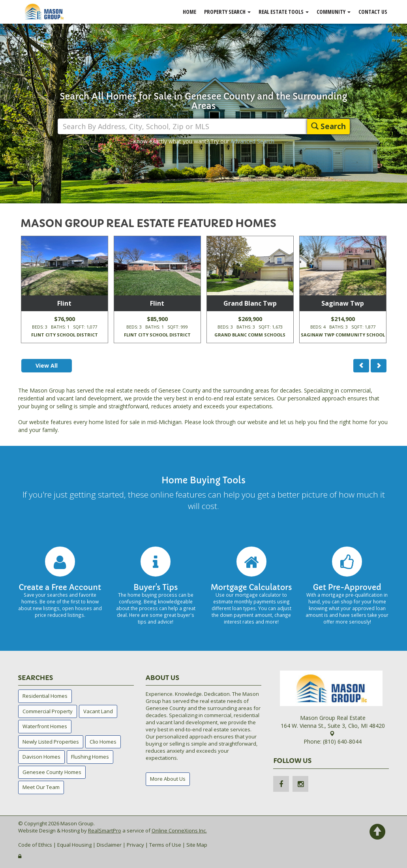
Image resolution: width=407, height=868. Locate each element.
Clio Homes (103, 742)
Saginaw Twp (343, 303)
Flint (64, 303)
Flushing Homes (90, 757)
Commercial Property (48, 711)
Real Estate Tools (284, 12)
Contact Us (373, 12)
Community (334, 12)
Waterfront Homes (45, 726)
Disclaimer (109, 845)
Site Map (197, 845)
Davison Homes (41, 757)
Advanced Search (252, 141)
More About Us (168, 779)
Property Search (227, 12)
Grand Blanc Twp (250, 303)
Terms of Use (165, 845)
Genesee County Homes (52, 772)
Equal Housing (74, 845)
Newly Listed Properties (51, 742)
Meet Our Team (41, 787)
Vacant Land (98, 711)
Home (189, 12)
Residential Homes (45, 696)
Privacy (135, 845)
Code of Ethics (35, 845)
